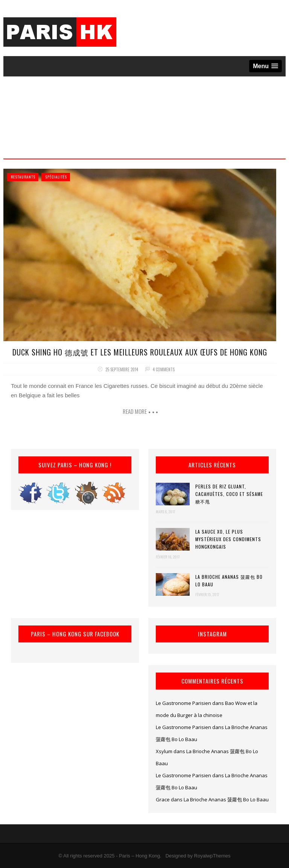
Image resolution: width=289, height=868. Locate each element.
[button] (265, 66)
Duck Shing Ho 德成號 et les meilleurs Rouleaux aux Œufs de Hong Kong (140, 352)
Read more (135, 411)
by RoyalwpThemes (209, 856)
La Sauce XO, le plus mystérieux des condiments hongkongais (228, 539)
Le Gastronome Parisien (183, 703)
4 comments (164, 369)
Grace (163, 799)
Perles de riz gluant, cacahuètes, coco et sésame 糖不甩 (229, 494)
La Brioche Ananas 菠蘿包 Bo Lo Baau (229, 580)
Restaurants (23, 177)
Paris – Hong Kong (139, 856)
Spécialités (56, 177)
